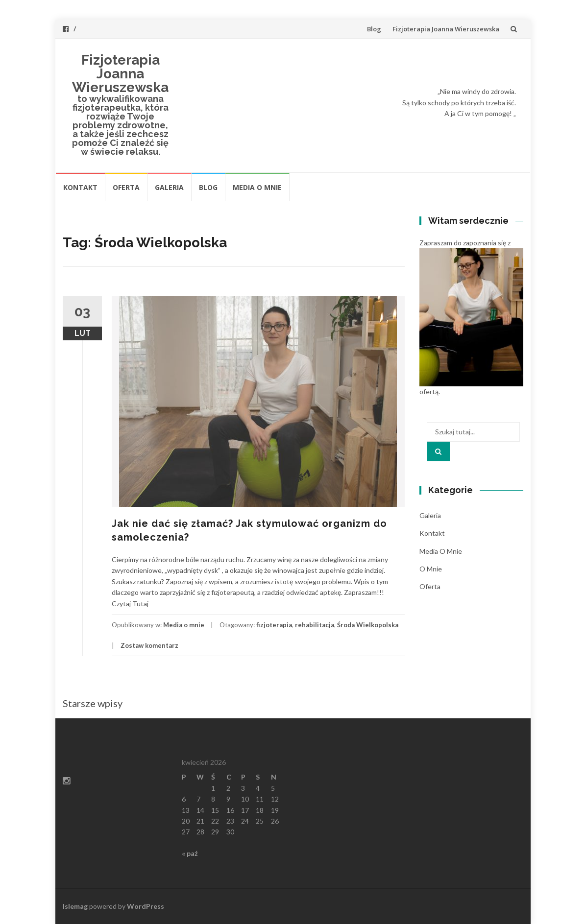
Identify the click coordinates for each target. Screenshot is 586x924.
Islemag (75, 906)
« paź (190, 853)
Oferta (126, 187)
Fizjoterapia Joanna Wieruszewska (446, 29)
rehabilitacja (315, 625)
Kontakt (80, 187)
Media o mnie (257, 187)
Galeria (169, 187)
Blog (374, 29)
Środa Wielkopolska (368, 625)
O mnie (431, 569)
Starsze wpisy (93, 703)
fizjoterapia (274, 625)
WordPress (146, 906)
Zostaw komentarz (149, 645)
